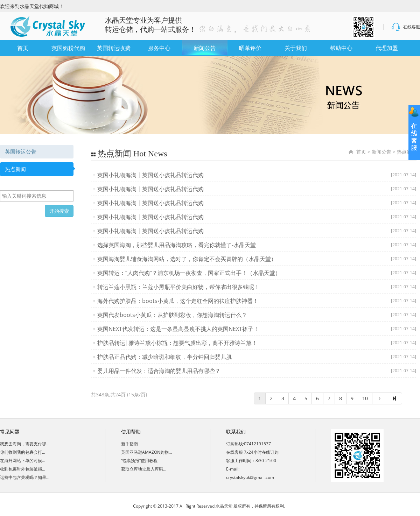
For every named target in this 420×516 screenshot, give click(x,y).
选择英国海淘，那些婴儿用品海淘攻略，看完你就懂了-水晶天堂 (177, 245)
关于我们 (296, 48)
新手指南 (129, 444)
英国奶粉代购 (68, 48)
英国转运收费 (114, 48)
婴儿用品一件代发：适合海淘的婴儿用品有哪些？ (159, 371)
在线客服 (405, 27)
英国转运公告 (21, 151)
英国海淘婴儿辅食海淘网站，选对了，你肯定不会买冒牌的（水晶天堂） (187, 259)
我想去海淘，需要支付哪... (25, 444)
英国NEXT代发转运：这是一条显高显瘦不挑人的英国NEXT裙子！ (178, 329)
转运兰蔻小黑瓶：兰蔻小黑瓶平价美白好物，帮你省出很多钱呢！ (178, 287)
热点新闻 (15, 169)
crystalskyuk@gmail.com (250, 477)
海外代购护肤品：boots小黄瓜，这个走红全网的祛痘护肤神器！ (178, 301)
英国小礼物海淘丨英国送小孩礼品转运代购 (150, 175)
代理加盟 (387, 48)
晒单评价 (250, 48)
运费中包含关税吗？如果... (25, 477)
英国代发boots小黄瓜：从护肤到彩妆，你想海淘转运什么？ (172, 315)
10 (365, 398)
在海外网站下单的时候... (23, 461)
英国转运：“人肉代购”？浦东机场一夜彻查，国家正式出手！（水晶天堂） (189, 273)
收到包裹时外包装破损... (23, 469)
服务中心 (159, 48)
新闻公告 (205, 48)
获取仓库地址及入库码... (144, 469)
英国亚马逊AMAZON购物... (146, 452)
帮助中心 (341, 48)
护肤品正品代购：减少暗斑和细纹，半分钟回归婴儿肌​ (164, 357)
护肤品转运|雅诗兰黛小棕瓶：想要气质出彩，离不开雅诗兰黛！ (177, 343)
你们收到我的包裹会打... (23, 452)
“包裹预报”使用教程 (139, 461)
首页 (23, 48)
